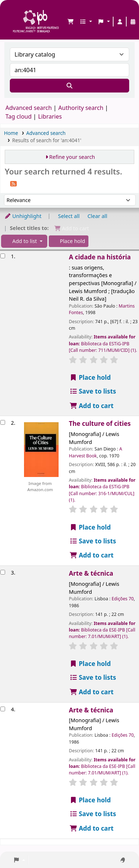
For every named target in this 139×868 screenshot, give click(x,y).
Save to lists (93, 391)
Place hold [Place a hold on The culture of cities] (90, 527)
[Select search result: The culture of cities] (3, 422)
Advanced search (29, 108)
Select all (69, 216)
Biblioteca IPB (15, 11)
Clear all (98, 216)
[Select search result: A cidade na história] (3, 256)
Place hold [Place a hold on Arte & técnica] (90, 664)
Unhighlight (23, 216)
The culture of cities (100, 423)
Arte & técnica (91, 573)
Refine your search (72, 157)
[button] (71, 22)
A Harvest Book (95, 452)
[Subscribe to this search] (13, 183)
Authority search (81, 108)
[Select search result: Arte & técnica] (3, 572)
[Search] (69, 86)
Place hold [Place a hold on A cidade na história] (90, 377)
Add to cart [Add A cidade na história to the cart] (91, 406)
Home (11, 133)
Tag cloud (19, 116)
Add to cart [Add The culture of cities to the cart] (91, 555)
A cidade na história (100, 257)
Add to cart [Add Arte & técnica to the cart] (91, 692)
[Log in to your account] (120, 22)
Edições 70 (123, 599)
